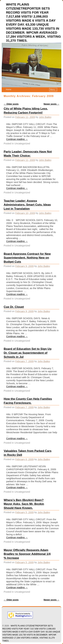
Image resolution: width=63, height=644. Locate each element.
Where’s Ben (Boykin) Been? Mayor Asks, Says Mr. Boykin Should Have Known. (24, 504)
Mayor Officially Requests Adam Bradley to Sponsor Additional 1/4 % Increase (27, 554)
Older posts (11, 104)
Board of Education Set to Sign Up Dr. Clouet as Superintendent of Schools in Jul (28, 353)
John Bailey (45, 117)
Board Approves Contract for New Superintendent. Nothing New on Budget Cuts (27, 258)
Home (9, 89)
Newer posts (51, 104)
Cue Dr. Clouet (14, 307)
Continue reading (17, 139)
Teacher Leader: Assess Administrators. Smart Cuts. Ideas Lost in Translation (27, 205)
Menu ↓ (53, 90)
